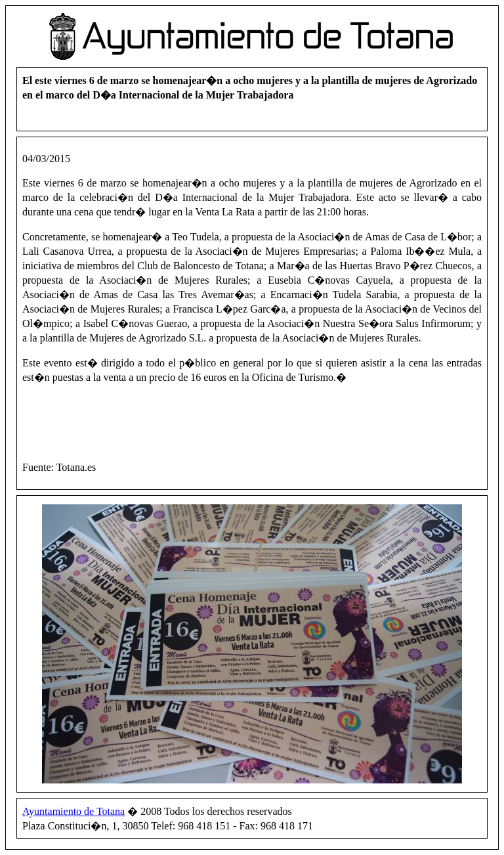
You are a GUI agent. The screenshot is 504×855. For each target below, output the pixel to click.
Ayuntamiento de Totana (73, 811)
